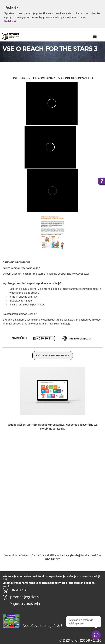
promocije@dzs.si (21, 597)
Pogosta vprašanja (25, 604)
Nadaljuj (10, 21)
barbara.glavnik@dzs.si (73, 555)
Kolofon (7, 586)
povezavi (49, 17)
